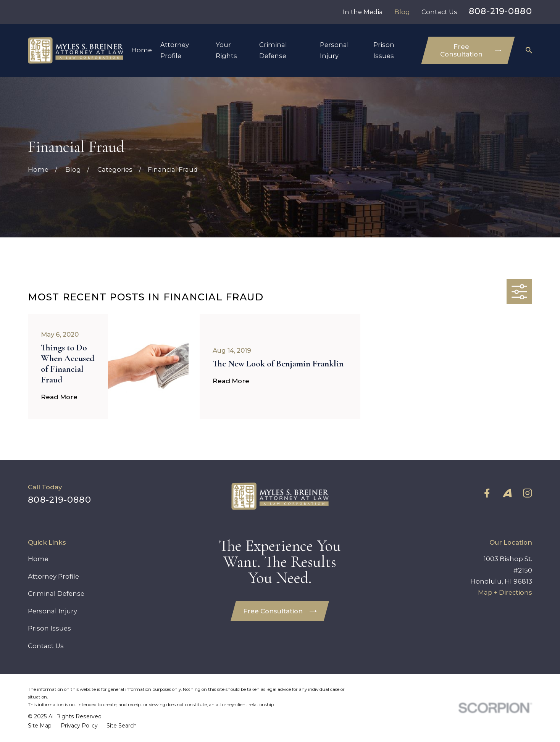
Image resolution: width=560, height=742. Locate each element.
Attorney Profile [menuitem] (175, 50)
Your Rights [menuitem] (226, 50)
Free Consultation (471, 50)
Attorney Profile (53, 576)
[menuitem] (40, 726)
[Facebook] (487, 493)
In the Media (363, 12)
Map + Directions (505, 592)
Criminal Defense (56, 594)
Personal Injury (52, 611)
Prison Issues (49, 628)
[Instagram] (527, 493)
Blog (402, 12)
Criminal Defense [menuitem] (273, 50)
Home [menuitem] (142, 50)
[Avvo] (507, 493)
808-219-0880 (500, 11)
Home (38, 559)
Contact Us (439, 12)
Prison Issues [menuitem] (384, 50)
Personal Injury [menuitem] (334, 50)
